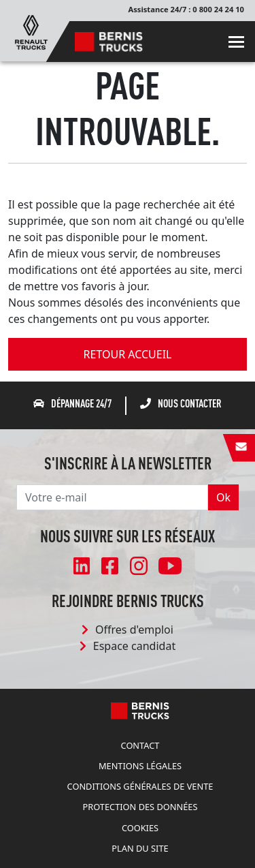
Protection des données (140, 807)
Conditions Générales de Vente (140, 786)
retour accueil (128, 354)
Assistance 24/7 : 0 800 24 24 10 (186, 9)
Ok (223, 497)
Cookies (140, 828)
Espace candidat (128, 646)
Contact (140, 745)
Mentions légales (140, 766)
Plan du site (140, 848)
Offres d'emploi (128, 630)
